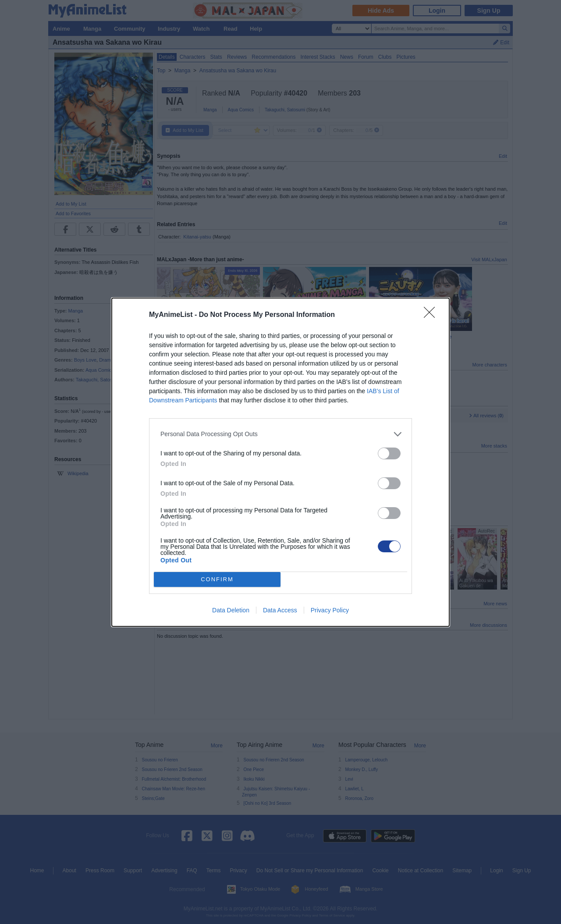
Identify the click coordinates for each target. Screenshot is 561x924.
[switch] (389, 453)
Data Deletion (231, 610)
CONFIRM (217, 579)
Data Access (280, 610)
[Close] (432, 315)
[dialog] (280, 462)
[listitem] (280, 434)
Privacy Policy (330, 610)
